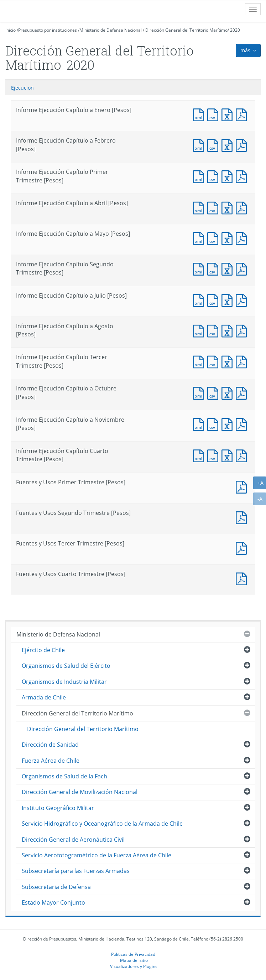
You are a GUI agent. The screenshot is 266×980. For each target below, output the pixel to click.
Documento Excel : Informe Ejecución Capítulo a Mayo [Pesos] (229, 238)
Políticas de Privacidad (133, 954)
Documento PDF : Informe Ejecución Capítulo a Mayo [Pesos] (243, 238)
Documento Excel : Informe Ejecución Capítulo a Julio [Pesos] (229, 300)
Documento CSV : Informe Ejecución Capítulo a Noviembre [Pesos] (214, 424)
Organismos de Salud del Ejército (66, 666)
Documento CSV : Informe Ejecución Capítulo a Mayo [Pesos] (214, 238)
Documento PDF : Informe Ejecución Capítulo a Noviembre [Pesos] (243, 424)
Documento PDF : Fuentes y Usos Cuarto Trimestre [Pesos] (243, 578)
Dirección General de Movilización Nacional (80, 792)
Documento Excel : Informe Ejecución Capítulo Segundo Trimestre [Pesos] (229, 268)
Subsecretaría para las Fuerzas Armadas (76, 871)
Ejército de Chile (43, 650)
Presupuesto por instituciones (48, 30)
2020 (235, 30)
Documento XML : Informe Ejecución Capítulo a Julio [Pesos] (200, 300)
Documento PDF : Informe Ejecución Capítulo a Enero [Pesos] (243, 114)
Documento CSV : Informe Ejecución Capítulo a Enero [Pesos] (214, 114)
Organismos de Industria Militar (64, 682)
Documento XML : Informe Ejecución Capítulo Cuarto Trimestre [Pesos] (200, 455)
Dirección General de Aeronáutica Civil (73, 840)
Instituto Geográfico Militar (58, 808)
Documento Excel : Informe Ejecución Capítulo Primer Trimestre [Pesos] (229, 176)
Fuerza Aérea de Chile (51, 761)
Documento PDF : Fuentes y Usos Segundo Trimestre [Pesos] (243, 517)
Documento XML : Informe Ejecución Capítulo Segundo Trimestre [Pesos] (200, 268)
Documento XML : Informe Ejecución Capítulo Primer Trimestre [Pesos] (200, 176)
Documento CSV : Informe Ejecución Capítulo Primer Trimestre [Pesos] (214, 176)
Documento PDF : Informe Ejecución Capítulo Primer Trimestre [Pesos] (243, 176)
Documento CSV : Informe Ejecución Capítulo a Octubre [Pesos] (214, 392)
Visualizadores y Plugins (134, 966)
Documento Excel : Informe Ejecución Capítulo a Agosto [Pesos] (229, 330)
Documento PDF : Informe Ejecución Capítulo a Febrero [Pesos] (243, 145)
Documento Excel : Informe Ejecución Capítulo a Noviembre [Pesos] (229, 424)
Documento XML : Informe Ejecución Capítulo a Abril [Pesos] (200, 207)
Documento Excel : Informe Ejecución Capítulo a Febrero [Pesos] (229, 145)
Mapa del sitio (134, 960)
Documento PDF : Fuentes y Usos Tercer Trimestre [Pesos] (243, 547)
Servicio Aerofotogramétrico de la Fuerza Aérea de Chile (97, 855)
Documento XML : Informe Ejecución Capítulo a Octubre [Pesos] (200, 392)
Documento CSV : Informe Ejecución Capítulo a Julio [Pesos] (214, 300)
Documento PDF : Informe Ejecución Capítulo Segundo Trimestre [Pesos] (243, 268)
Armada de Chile (44, 697)
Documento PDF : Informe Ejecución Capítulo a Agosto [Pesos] (243, 330)
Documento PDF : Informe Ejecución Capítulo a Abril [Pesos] (243, 207)
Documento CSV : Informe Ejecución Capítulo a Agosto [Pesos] (214, 330)
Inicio (11, 30)
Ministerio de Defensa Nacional (111, 30)
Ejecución (22, 88)
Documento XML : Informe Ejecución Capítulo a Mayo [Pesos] (200, 238)
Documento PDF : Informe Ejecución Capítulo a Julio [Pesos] (243, 300)
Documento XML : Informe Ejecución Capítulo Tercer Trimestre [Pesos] (200, 361)
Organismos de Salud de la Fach (64, 776)
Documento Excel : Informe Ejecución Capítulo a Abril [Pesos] (229, 207)
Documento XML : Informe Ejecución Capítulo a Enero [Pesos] (200, 114)
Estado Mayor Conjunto (53, 902)
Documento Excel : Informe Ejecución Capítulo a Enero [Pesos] (229, 114)
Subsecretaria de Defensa (56, 887)
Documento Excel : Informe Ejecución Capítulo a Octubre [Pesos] (229, 392)
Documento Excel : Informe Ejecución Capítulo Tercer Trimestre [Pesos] (229, 361)
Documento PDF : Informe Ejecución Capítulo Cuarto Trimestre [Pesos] (243, 455)
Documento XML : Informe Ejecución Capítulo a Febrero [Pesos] (200, 145)
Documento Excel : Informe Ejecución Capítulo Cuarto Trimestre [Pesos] (229, 455)
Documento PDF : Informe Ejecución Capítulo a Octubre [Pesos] (243, 392)
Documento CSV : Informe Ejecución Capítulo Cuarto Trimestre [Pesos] (214, 455)
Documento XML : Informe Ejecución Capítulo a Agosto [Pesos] (200, 330)
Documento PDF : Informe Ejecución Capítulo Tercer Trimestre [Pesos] (243, 361)
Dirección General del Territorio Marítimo (186, 30)
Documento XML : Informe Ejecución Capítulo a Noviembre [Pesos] (200, 424)
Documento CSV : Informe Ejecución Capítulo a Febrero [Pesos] (214, 145)
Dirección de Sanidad (50, 745)
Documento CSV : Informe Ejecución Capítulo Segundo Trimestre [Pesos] (214, 268)
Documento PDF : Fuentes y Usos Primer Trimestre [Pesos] (243, 486)
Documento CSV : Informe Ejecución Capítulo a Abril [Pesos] (214, 207)
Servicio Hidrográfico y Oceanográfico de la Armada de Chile (102, 824)
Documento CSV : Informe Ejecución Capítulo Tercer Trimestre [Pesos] (214, 361)
